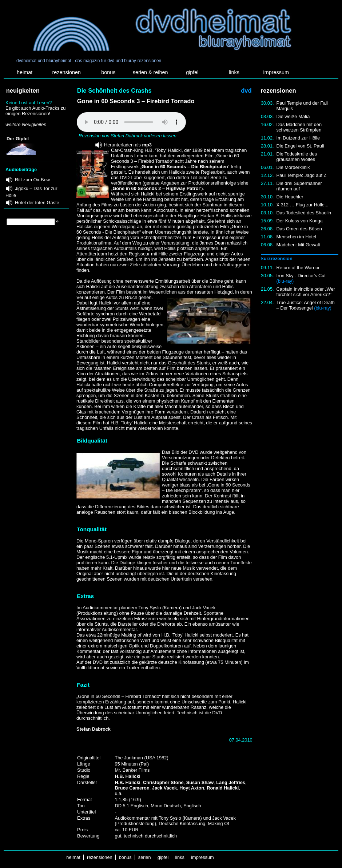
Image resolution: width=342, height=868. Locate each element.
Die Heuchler (290, 197)
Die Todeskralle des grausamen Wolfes (297, 157)
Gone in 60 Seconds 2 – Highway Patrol (156, 188)
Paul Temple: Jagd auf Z (302, 175)
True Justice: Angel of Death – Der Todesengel (306, 305)
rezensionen (67, 72)
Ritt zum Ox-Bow (32, 180)
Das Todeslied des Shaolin (304, 213)
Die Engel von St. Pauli (300, 146)
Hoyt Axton (192, 788)
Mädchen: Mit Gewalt (298, 245)
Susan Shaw (200, 782)
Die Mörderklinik (293, 167)
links (234, 72)
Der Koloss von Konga (300, 221)
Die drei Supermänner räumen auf (299, 186)
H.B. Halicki (127, 776)
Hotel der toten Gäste (37, 203)
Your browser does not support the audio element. (131, 122)
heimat (25, 72)
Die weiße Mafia (293, 116)
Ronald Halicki (223, 788)
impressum (276, 72)
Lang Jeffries (231, 782)
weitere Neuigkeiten (26, 124)
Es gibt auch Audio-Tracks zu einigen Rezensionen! (35, 111)
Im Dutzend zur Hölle (298, 138)
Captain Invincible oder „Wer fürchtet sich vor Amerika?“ (306, 292)
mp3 (147, 145)
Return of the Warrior (298, 268)
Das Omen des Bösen (299, 229)
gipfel (192, 72)
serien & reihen (150, 72)
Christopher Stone (163, 782)
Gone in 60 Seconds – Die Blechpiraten (185, 167)
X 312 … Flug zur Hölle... (303, 205)
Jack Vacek (164, 788)
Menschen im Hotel (297, 237)
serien (144, 857)
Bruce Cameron (132, 788)
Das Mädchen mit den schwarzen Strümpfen (299, 127)
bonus (108, 72)
